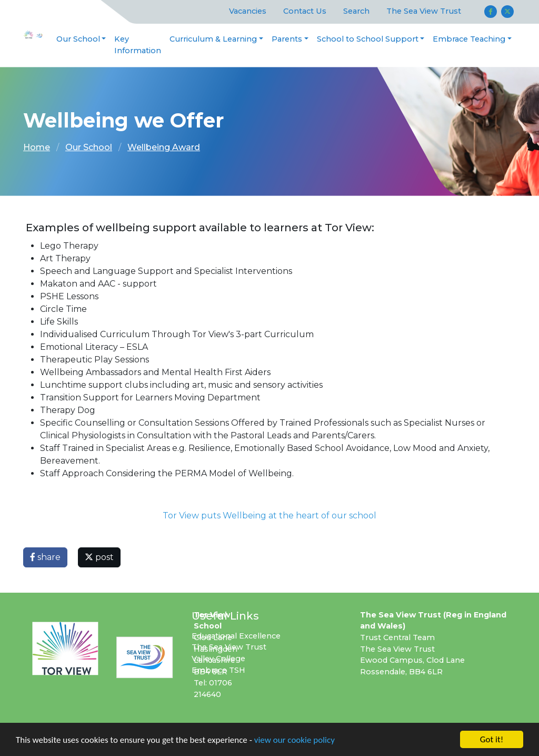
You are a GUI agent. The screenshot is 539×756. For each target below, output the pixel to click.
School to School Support (368, 39)
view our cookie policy (295, 740)
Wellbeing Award (164, 147)
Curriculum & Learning (213, 39)
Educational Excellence (236, 636)
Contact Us (305, 11)
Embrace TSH (218, 670)
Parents (287, 39)
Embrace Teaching (469, 39)
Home (37, 147)
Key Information (138, 45)
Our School (78, 39)
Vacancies (248, 11)
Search (356, 11)
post (99, 557)
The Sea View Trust (424, 11)
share (45, 557)
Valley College (218, 659)
